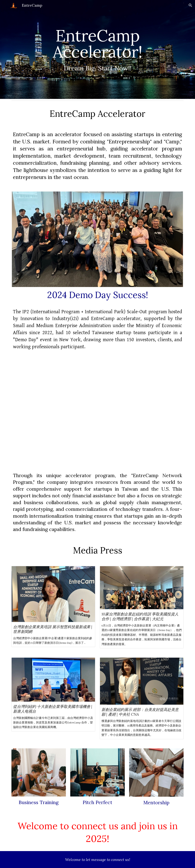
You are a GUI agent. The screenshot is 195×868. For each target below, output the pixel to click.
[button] (190, 5)
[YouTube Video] (98, 413)
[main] (98, 49)
